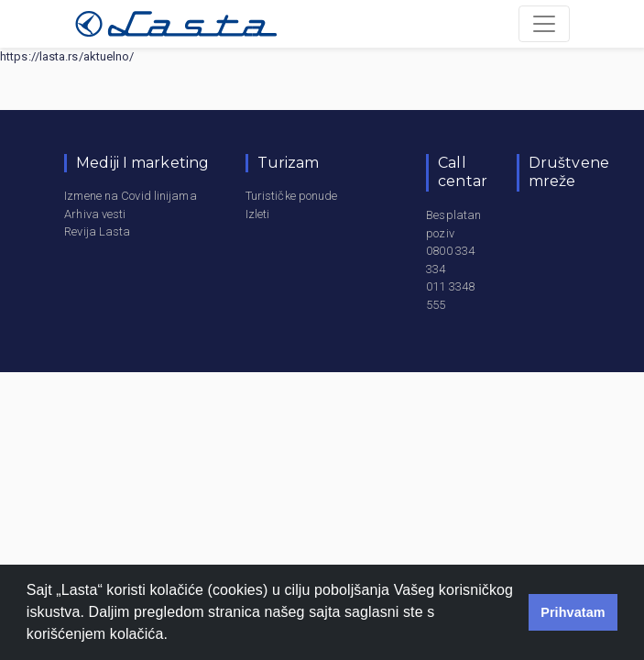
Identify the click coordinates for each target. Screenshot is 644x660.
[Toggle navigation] (544, 24)
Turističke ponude (292, 196)
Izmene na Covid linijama (130, 196)
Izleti (258, 214)
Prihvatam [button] (573, 612)
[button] (175, 636)
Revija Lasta (97, 231)
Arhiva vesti (95, 214)
